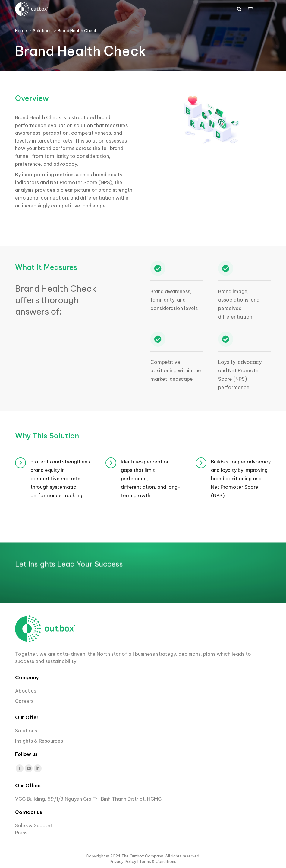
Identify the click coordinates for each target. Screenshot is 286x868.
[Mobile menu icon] (265, 9)
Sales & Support (34, 825)
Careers (25, 701)
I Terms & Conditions (157, 861)
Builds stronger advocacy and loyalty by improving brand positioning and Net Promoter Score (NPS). (241, 479)
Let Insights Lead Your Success (69, 629)
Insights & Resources (39, 741)
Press (21, 833)
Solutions (26, 731)
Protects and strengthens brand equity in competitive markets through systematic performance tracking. (60, 479)
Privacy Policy (124, 861)
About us (26, 691)
